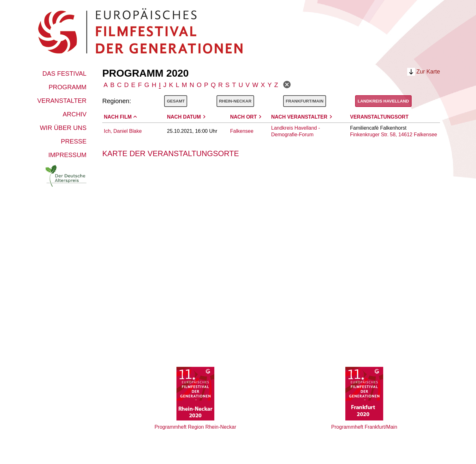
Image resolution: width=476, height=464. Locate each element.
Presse (74, 141)
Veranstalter (62, 101)
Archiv (74, 114)
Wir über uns (63, 128)
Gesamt (176, 101)
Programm (68, 87)
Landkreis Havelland (383, 101)
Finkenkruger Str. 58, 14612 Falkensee (394, 135)
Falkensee (242, 131)
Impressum (67, 155)
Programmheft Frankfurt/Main (364, 427)
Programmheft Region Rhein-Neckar (195, 427)
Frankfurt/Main (305, 101)
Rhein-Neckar (235, 101)
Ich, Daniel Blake (123, 131)
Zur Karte (428, 72)
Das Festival (64, 73)
